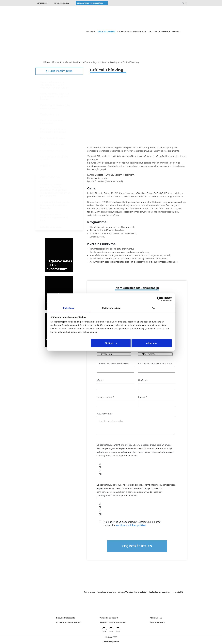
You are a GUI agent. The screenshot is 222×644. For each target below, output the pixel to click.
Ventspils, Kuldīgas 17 (109, 618)
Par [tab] (154, 308)
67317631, (69, 622)
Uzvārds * (143, 380)
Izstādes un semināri (159, 32)
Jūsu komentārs (105, 414)
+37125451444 (42, 3)
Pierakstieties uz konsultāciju (90, 3)
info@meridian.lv (62, 3)
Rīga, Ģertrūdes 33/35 (66, 618)
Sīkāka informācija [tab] (111, 308)
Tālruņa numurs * (105, 397)
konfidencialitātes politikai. (131, 525)
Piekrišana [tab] (69, 308)
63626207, (104, 622)
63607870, (114, 622)
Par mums (90, 32)
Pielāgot (111, 343)
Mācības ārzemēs (106, 32)
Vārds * (100, 380)
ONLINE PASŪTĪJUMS (59, 71)
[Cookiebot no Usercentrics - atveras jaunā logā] (159, 299)
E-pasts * (142, 397)
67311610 (77, 622)
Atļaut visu (152, 343)
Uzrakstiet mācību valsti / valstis (113, 364)
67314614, (61, 622)
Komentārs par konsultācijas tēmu (155, 364)
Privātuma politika (111, 642)
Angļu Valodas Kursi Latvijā (132, 32)
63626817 (122, 622)
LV (183, 3)
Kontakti (177, 32)
